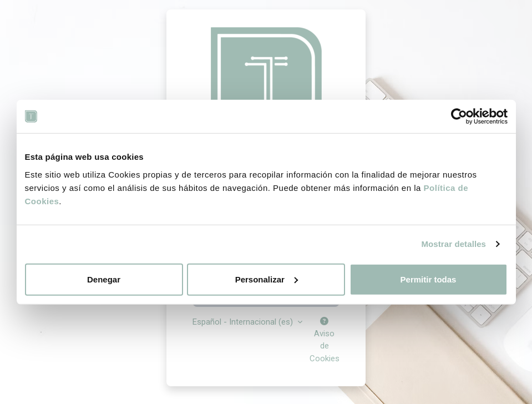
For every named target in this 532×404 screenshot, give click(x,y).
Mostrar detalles (454, 244)
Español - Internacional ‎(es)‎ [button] (244, 322)
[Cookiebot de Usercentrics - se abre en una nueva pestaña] (459, 117)
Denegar (104, 279)
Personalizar (267, 279)
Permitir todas (429, 279)
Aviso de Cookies (325, 340)
